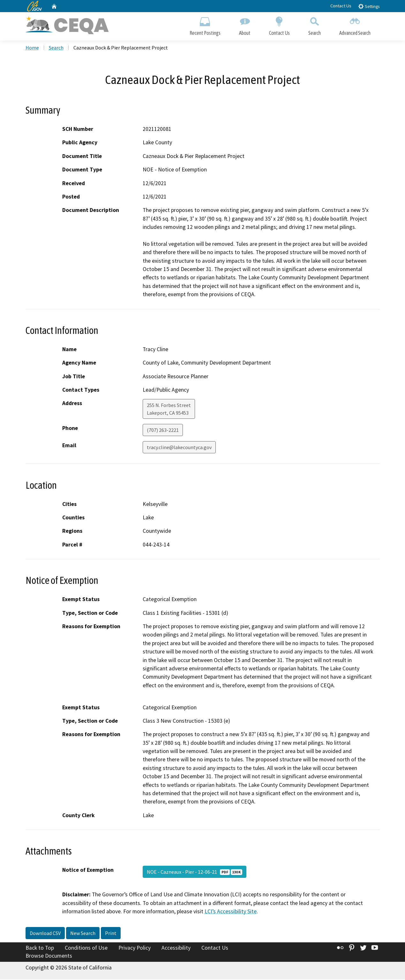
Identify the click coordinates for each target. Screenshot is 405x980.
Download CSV (45, 933)
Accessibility (176, 948)
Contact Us (341, 6)
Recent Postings (205, 25)
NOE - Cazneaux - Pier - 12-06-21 (195, 872)
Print (111, 933)
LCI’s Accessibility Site (231, 912)
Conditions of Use (86, 948)
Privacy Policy (135, 948)
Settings (369, 6)
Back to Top (40, 948)
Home (32, 48)
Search (315, 25)
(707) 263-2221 (163, 431)
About (245, 25)
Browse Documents (49, 956)
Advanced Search (355, 25)
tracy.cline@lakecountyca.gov (179, 448)
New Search (83, 933)
